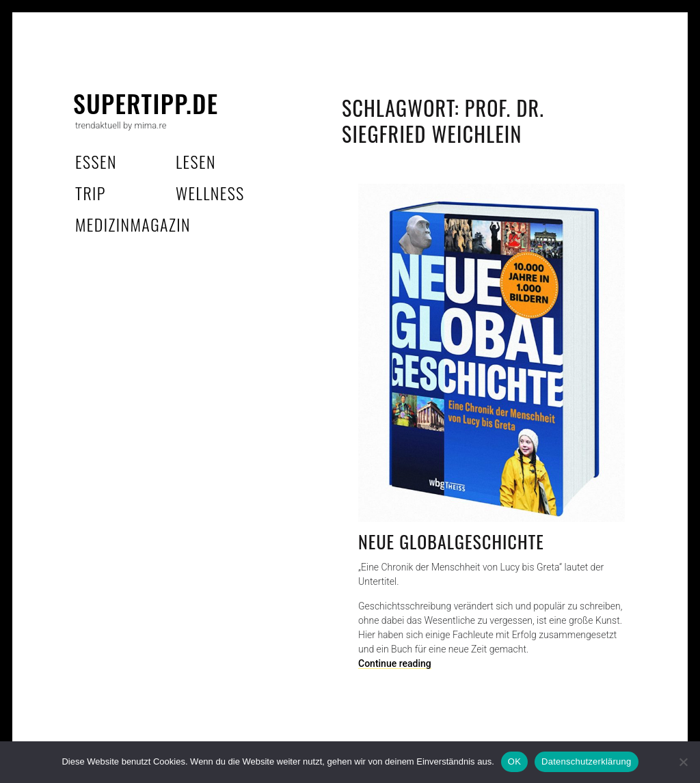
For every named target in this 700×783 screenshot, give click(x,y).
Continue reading (395, 663)
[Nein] (683, 762)
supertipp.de (146, 103)
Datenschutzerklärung (586, 761)
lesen (196, 161)
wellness (210, 193)
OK (514, 761)
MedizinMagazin (133, 224)
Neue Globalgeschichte (451, 541)
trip (91, 193)
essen (96, 161)
